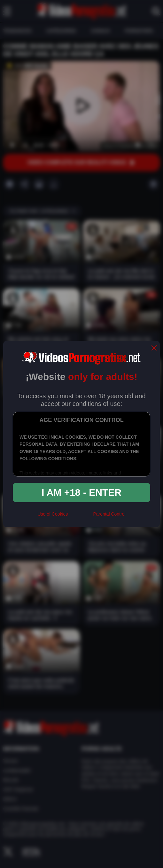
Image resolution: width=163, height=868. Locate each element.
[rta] (80, 517)
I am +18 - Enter (81, 492)
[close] (154, 348)
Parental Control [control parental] (109, 514)
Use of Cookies (53, 514)
